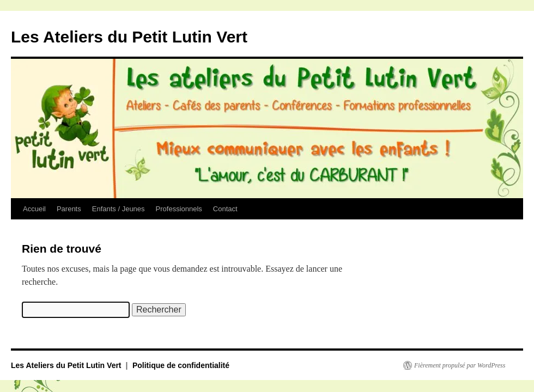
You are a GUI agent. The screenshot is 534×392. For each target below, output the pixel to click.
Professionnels (179, 209)
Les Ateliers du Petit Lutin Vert (129, 37)
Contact (225, 209)
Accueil (34, 209)
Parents (69, 209)
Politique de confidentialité (181, 365)
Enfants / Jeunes (119, 209)
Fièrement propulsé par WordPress (460, 365)
